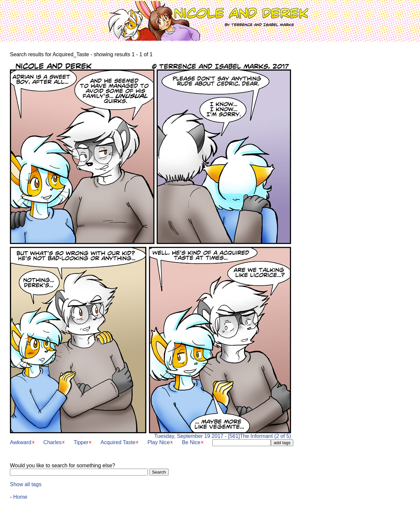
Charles (52, 442)
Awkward (21, 442)
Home (20, 497)
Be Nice (191, 442)
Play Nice (159, 442)
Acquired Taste (118, 442)
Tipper (81, 442)
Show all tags (26, 484)
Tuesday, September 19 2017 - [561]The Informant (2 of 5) (150, 434)
